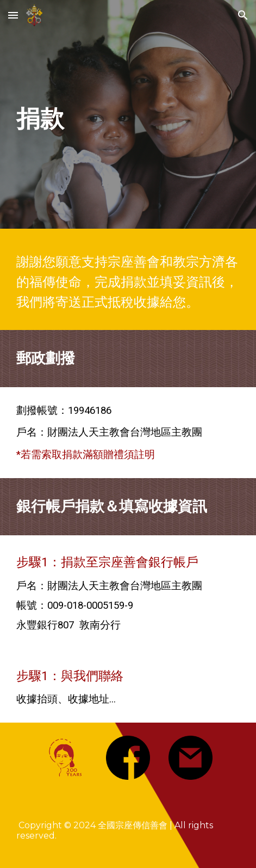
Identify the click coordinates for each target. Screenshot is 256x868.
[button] (13, 15)
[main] (128, 117)
